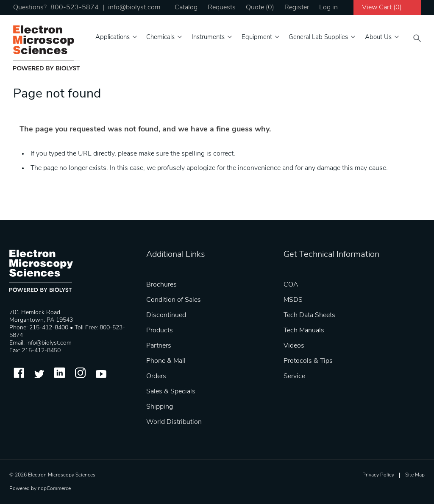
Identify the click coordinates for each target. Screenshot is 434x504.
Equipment (257, 38)
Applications (113, 38)
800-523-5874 (75, 8)
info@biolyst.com (134, 8)
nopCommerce (54, 489)
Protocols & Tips (308, 361)
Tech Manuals (304, 331)
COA (291, 285)
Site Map (415, 475)
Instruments (208, 38)
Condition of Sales (174, 300)
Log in (328, 8)
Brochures (161, 285)
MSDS (293, 300)
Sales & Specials (171, 392)
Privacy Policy (378, 475)
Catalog (186, 8)
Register (297, 8)
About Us (378, 38)
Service (294, 376)
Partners (159, 346)
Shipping (160, 407)
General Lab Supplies (318, 38)
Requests (222, 8)
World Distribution (174, 422)
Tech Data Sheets (309, 315)
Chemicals (160, 38)
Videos (294, 346)
